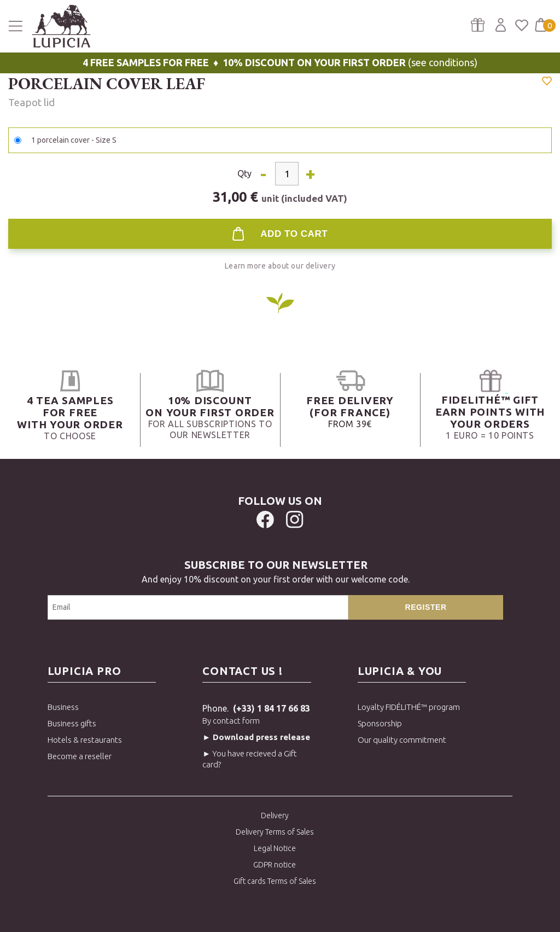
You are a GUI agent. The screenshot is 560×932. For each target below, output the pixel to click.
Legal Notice (275, 848)
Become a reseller (80, 756)
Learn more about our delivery (280, 266)
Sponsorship (380, 723)
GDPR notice (275, 865)
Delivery (275, 815)
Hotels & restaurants (85, 740)
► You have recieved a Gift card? (250, 759)
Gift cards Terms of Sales (275, 881)
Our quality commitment (402, 740)
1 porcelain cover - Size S (74, 140)
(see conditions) (280, 62)
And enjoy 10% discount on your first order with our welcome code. (276, 571)
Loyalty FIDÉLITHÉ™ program (409, 707)
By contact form (231, 721)
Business (63, 707)
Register (426, 607)
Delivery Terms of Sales (275, 832)
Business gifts (72, 723)
